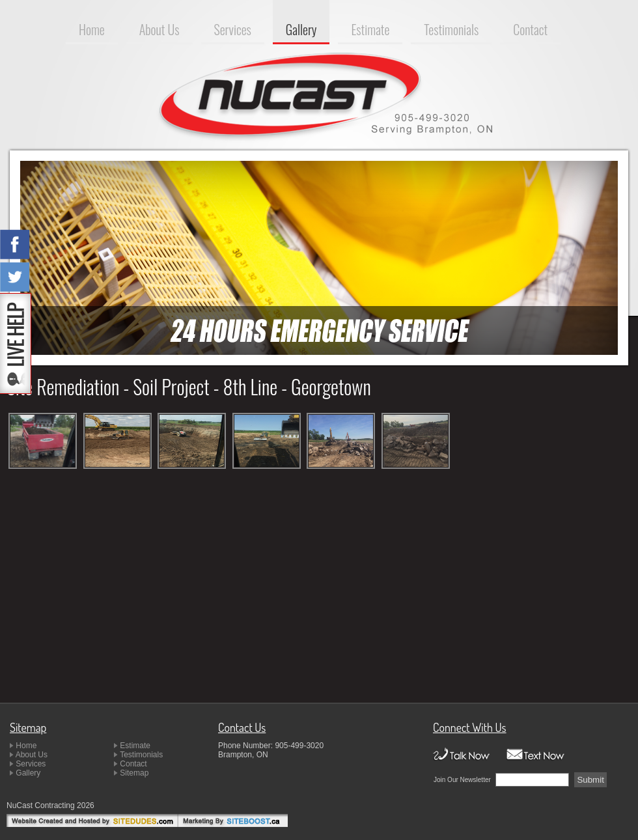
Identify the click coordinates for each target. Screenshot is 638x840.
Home (92, 29)
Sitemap (134, 773)
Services (233, 29)
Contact (530, 29)
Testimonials (451, 29)
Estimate (370, 29)
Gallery (301, 29)
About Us (159, 29)
